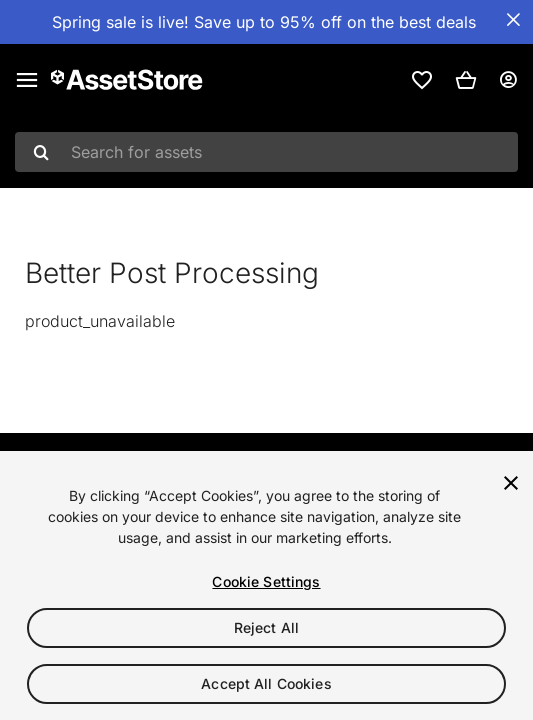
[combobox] (266, 152)
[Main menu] (27, 80)
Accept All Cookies (266, 683)
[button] (466, 80)
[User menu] (508, 80)
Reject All (266, 627)
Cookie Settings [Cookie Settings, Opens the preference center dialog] (266, 581)
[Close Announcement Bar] (513, 20)
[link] (422, 80)
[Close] (511, 483)
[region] (266, 585)
